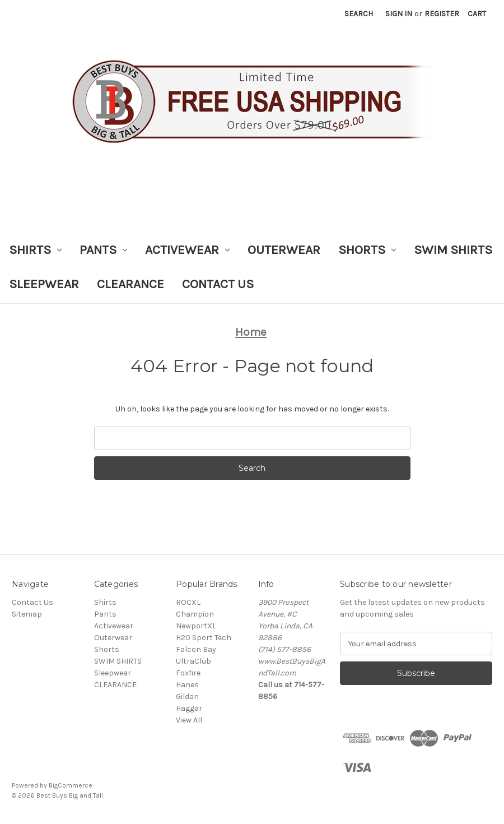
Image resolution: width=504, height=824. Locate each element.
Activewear (187, 250)
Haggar (189, 708)
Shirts (35, 250)
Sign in (399, 14)
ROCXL (188, 602)
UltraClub (193, 661)
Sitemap (27, 614)
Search (359, 14)
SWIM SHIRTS (453, 250)
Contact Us (218, 284)
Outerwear (284, 250)
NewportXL (196, 626)
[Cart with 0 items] (477, 14)
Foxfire (188, 673)
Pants (103, 250)
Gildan (187, 696)
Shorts (367, 250)
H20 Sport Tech (204, 638)
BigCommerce (71, 785)
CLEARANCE (130, 284)
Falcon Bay (196, 649)
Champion (195, 614)
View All (189, 720)
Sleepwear (44, 284)
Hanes (187, 685)
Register (442, 14)
